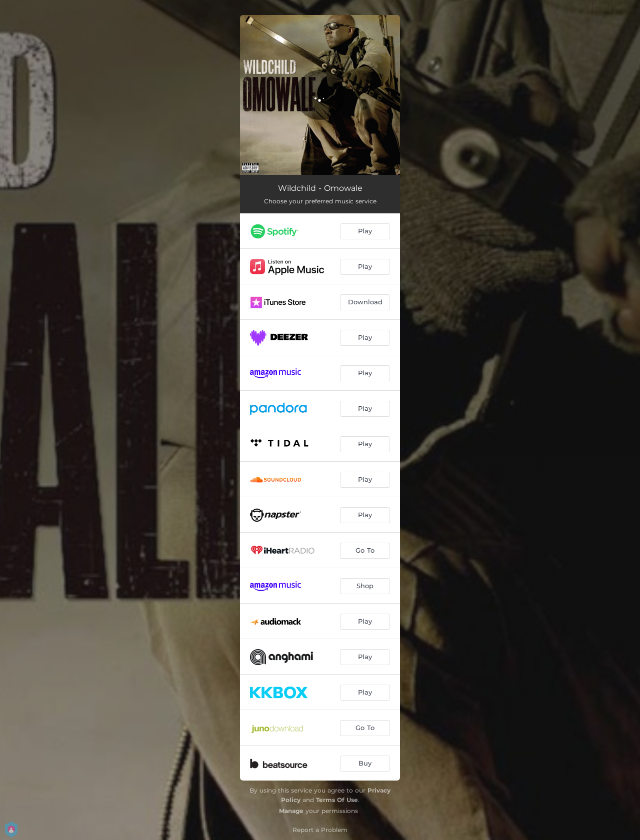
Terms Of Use (337, 800)
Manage (291, 811)
